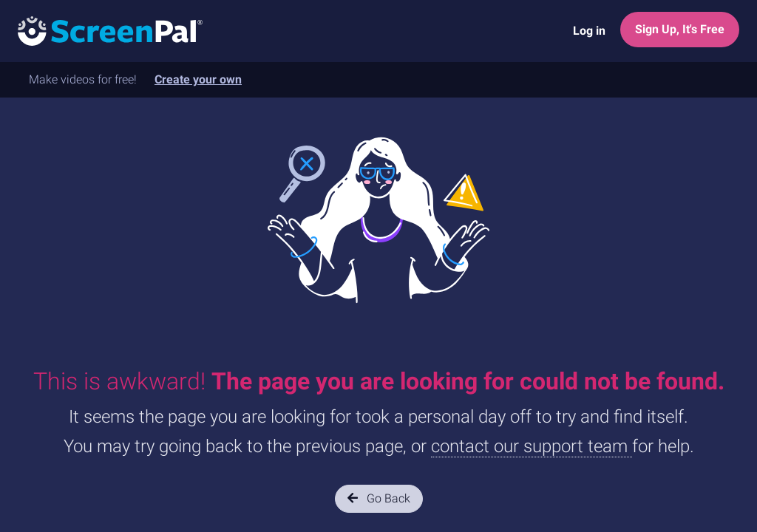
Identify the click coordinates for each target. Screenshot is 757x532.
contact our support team (532, 446)
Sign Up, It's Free (680, 29)
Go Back (379, 498)
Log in (589, 31)
